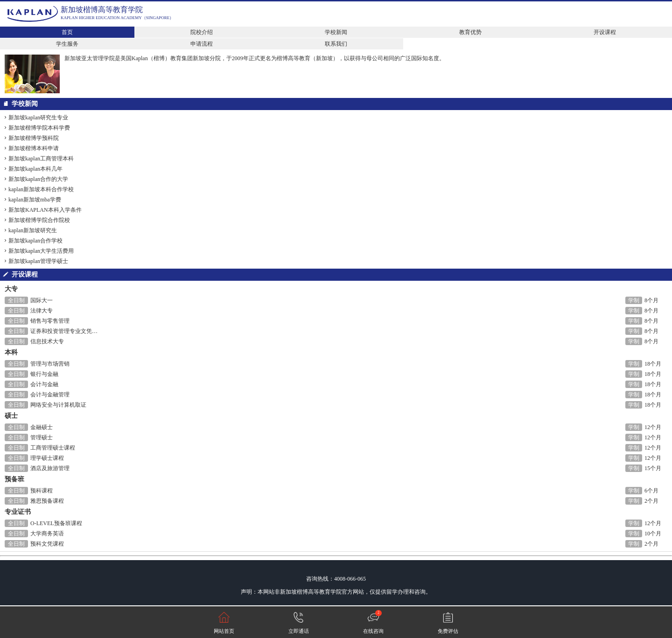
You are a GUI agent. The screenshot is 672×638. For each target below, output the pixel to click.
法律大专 (42, 311)
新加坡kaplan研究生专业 (38, 118)
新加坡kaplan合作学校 (35, 241)
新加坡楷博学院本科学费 (39, 128)
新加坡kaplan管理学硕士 (38, 261)
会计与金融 (44, 384)
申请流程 (202, 44)
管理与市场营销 (50, 364)
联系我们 (336, 44)
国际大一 (42, 300)
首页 (67, 32)
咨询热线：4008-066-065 (336, 579)
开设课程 (605, 32)
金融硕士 (42, 427)
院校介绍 (202, 32)
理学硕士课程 (47, 458)
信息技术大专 (47, 341)
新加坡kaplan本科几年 (35, 169)
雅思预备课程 (47, 501)
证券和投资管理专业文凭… (64, 331)
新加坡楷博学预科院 (34, 138)
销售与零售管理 (50, 321)
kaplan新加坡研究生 (33, 230)
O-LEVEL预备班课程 (56, 523)
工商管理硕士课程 (53, 448)
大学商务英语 (47, 534)
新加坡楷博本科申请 (34, 148)
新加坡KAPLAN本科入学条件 (45, 210)
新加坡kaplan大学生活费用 (41, 251)
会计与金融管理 (50, 395)
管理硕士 (42, 437)
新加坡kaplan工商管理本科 (41, 159)
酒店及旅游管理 (50, 468)
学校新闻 (336, 32)
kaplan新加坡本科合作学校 (41, 189)
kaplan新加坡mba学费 (35, 200)
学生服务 (67, 44)
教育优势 (470, 32)
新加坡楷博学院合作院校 (39, 220)
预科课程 (42, 491)
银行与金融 (44, 374)
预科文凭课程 (47, 544)
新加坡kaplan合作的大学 (38, 179)
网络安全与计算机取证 (58, 405)
